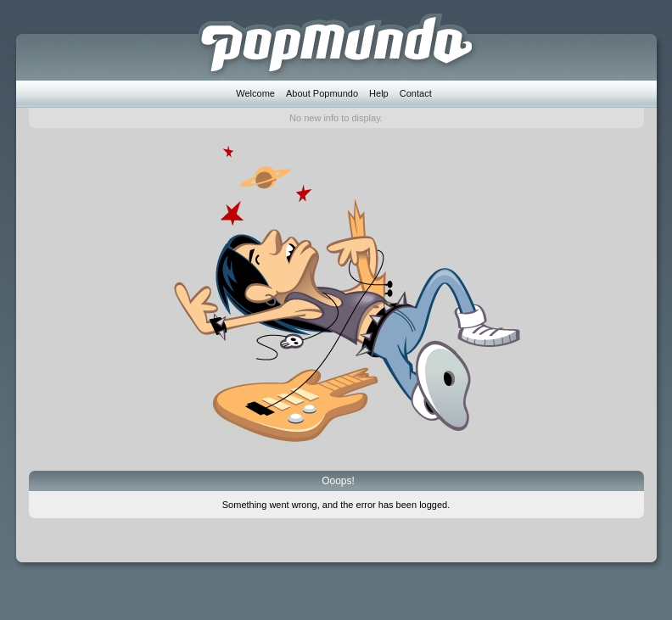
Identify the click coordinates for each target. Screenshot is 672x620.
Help (379, 93)
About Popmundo (322, 93)
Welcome (255, 93)
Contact (416, 93)
